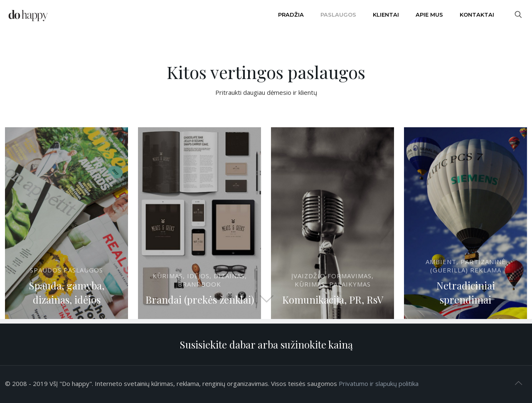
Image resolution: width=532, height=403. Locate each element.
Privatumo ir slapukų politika (379, 383)
